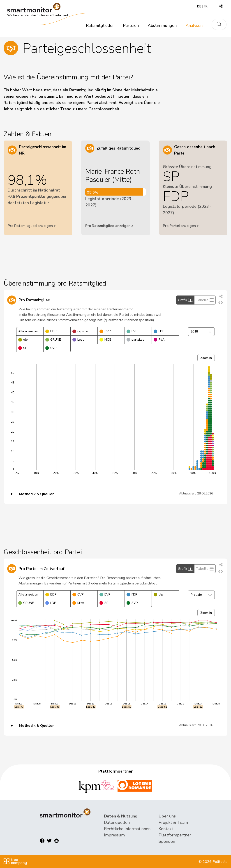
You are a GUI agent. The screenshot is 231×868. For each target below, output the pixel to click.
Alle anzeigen (28, 331)
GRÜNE (53, 340)
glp (23, 340)
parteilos (135, 340)
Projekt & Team (173, 822)
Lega (78, 340)
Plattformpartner (175, 835)
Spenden (167, 841)
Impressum (114, 835)
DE (199, 6)
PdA (159, 340)
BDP (51, 331)
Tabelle (205, 300)
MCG (105, 340)
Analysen (194, 25)
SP (23, 348)
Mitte (79, 603)
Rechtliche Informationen (127, 829)
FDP (159, 331)
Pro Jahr (201, 595)
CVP (105, 331)
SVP (51, 348)
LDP (51, 603)
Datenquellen (117, 822)
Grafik (185, 300)
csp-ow (80, 331)
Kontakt (166, 829)
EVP (132, 331)
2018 (201, 331)
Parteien (131, 25)
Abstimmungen (162, 25)
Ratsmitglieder (100, 25)
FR (206, 6)
